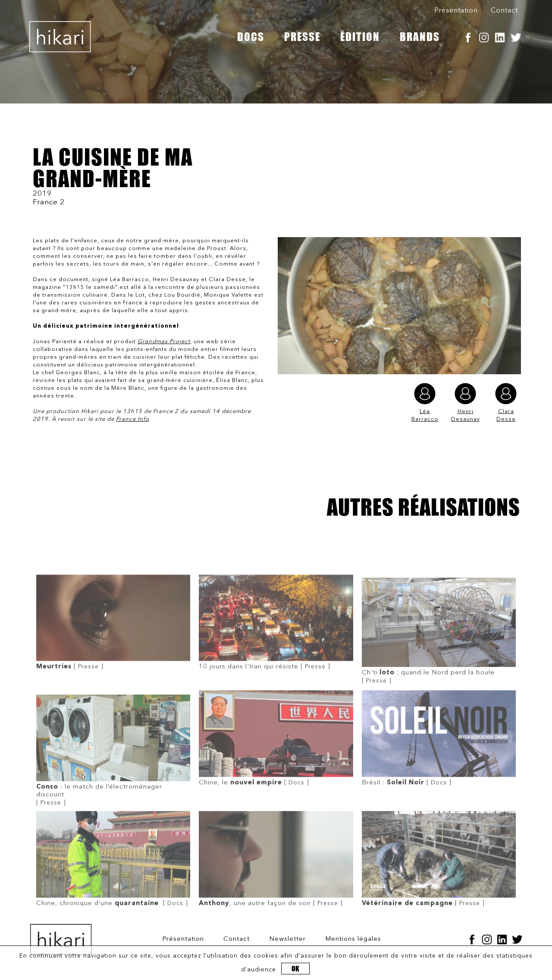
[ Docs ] (276, 770)
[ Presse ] (113, 654)
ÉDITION (360, 37)
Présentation (456, 11)
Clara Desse (506, 402)
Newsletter (287, 939)
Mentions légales (353, 939)
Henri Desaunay (466, 402)
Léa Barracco (425, 402)
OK (295, 969)
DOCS (251, 37)
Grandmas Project (164, 342)
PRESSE (302, 37)
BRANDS (420, 37)
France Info (133, 419)
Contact (504, 11)
